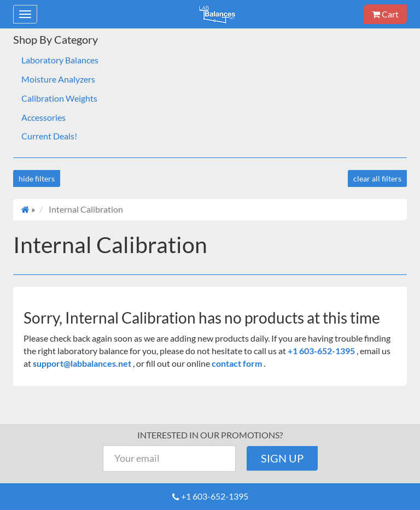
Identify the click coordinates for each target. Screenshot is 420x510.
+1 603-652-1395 (322, 351)
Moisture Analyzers (58, 79)
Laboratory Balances (60, 60)
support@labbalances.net (83, 363)
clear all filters (377, 178)
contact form (237, 363)
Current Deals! (49, 136)
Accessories (43, 117)
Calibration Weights (59, 98)
